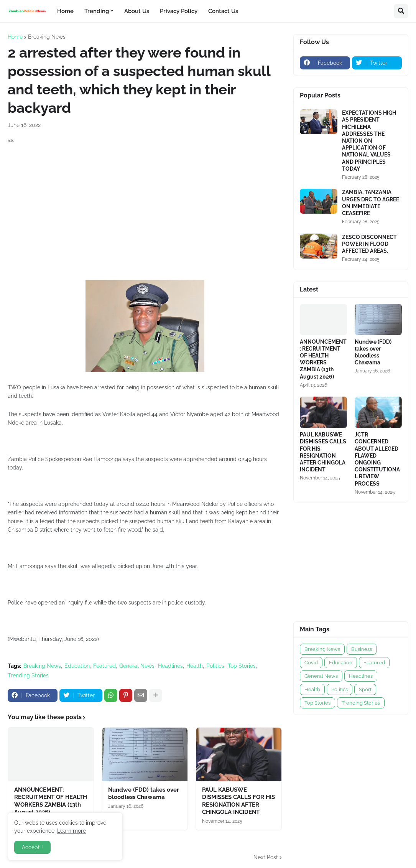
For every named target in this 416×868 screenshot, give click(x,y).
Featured (104, 666)
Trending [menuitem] (97, 11)
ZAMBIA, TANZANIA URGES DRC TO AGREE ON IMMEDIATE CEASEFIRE (371, 203)
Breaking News (47, 37)
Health (195, 666)
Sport (365, 689)
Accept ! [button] (32, 847)
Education (77, 666)
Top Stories (242, 666)
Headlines (170, 666)
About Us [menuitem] (137, 11)
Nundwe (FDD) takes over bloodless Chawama (144, 794)
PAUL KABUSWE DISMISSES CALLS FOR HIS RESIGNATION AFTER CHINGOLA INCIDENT (238, 801)
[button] (401, 11)
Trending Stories (28, 675)
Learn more (72, 831)
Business (362, 649)
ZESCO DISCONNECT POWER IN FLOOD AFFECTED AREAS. (369, 244)
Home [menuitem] (65, 11)
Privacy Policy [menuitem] (179, 11)
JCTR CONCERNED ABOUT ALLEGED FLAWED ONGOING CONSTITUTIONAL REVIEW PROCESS (377, 459)
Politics (215, 666)
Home (15, 37)
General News (137, 666)
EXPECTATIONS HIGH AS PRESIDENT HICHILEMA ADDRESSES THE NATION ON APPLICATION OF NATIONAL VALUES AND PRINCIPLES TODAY (369, 141)
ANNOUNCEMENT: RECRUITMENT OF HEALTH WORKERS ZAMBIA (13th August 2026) (51, 801)
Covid (311, 663)
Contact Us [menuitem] (223, 11)
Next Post (266, 857)
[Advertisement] (145, 199)
